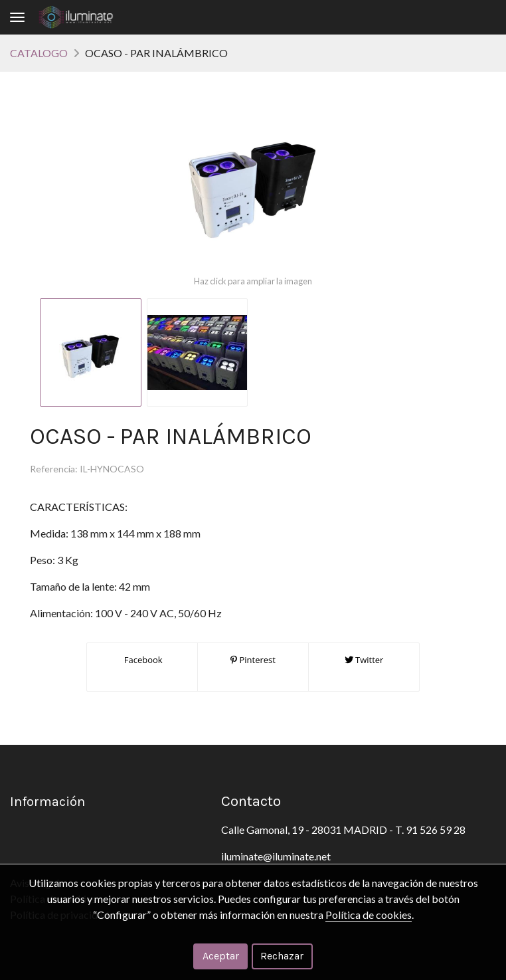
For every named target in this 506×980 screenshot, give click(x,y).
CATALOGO (39, 53)
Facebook (142, 660)
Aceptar (221, 956)
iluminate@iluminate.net (276, 856)
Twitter (364, 660)
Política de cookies (369, 915)
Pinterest (253, 660)
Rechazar (282, 956)
